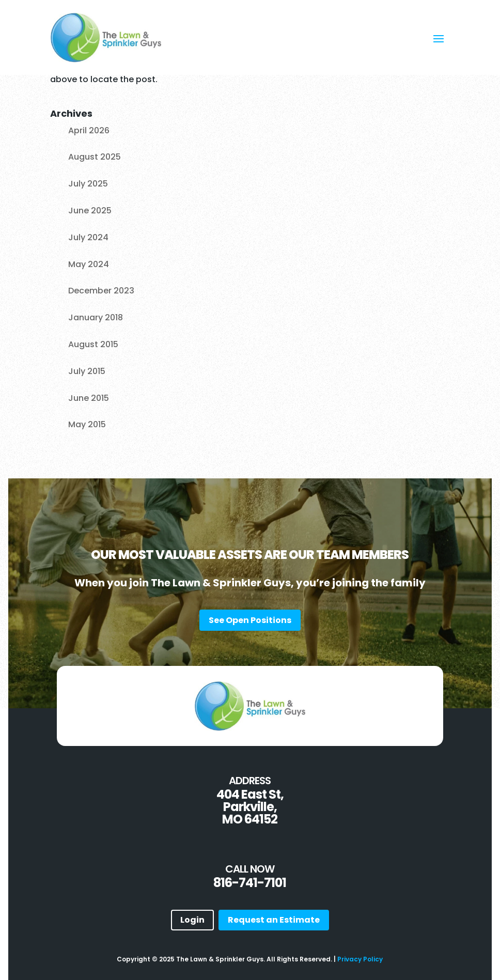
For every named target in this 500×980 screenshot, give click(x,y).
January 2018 (96, 317)
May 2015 (87, 424)
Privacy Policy (360, 959)
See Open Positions (250, 620)
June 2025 (90, 211)
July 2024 (88, 237)
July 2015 (87, 371)
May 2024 (89, 264)
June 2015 (89, 398)
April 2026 (89, 130)
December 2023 (101, 291)
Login (192, 920)
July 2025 (88, 184)
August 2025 (95, 157)
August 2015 (93, 344)
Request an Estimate (274, 920)
